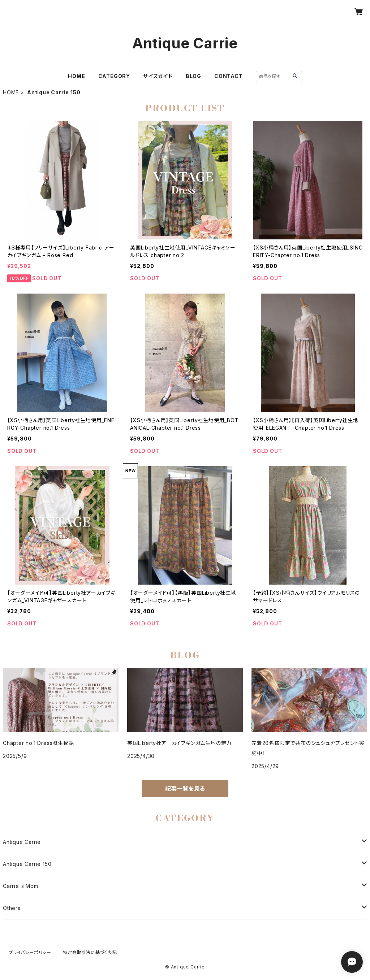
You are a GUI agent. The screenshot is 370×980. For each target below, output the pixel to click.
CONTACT (229, 76)
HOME (76, 76)
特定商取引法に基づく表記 (90, 952)
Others (12, 908)
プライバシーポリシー (30, 952)
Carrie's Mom (21, 886)
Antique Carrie (22, 842)
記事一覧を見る (185, 789)
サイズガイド (158, 76)
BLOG (193, 76)
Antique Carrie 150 (27, 864)
